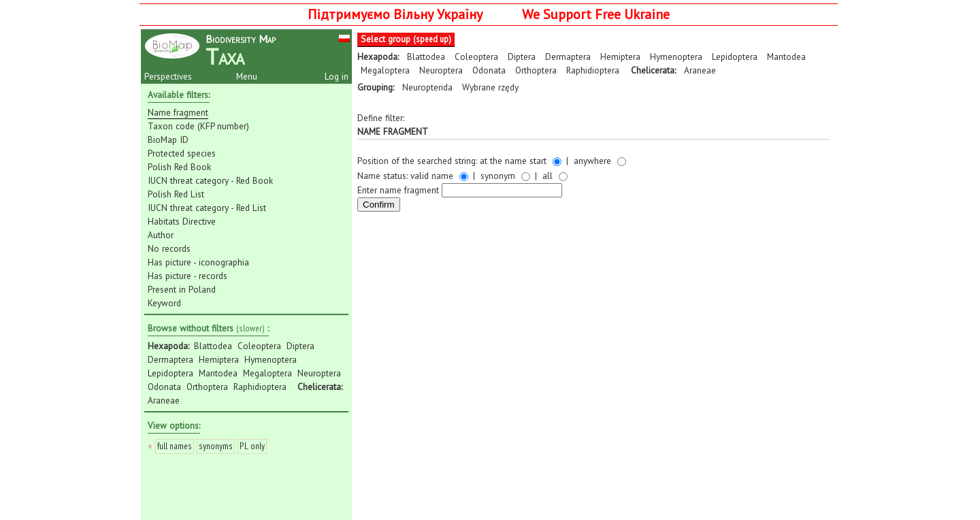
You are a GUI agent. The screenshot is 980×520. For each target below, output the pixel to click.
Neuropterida (427, 87)
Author (161, 235)
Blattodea (213, 346)
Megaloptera (267, 373)
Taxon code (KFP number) (198, 126)
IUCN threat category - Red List (207, 208)
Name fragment (178, 112)
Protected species (182, 153)
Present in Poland (182, 289)
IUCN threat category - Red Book (210, 180)
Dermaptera (170, 359)
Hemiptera (219, 359)
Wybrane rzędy (490, 87)
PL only (252, 446)
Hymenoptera (271, 359)
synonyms (216, 446)
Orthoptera (207, 387)
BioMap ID (168, 140)
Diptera (300, 346)
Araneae (164, 400)
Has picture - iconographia (198, 262)
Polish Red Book (179, 167)
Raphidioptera (260, 387)
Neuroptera (319, 373)
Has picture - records (187, 276)
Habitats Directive (182, 221)
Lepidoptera (170, 373)
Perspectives (168, 76)
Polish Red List (176, 194)
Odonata (164, 387)
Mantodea (218, 373)
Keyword (164, 303)
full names (175, 446)
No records (169, 248)
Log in (337, 76)
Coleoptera (259, 346)
